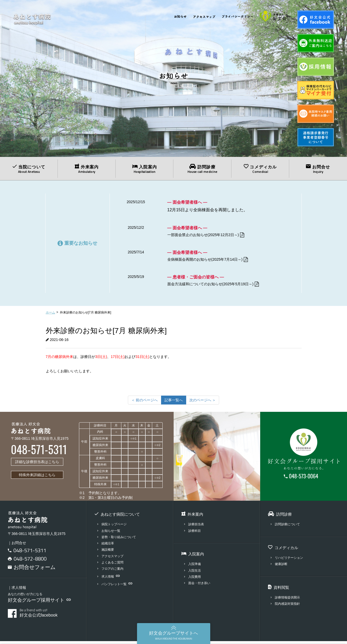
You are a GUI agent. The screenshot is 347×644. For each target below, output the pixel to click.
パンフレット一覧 (116, 587)
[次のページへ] (203, 403)
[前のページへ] (145, 403)
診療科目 (193, 533)
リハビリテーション (288, 560)
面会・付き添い (198, 586)
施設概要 (106, 552)
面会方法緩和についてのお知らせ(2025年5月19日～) (220, 286)
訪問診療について (286, 527)
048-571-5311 (30, 553)
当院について (29, 169)
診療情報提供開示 (286, 600)
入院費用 (193, 580)
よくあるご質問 (111, 565)
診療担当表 (195, 527)
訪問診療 (202, 169)
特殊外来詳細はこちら (37, 478)
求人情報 (109, 579)
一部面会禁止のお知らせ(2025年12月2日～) (211, 235)
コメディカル (260, 169)
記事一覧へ (174, 403)
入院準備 (193, 567)
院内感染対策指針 (286, 606)
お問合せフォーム (32, 570)
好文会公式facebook (49, 616)
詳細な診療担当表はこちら (37, 465)
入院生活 (193, 573)
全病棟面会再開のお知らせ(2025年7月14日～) (213, 261)
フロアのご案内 (111, 571)
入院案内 (144, 169)
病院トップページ (113, 527)
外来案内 (87, 169)
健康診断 (280, 567)
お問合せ (318, 169)
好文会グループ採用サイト (39, 603)
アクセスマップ (111, 559)
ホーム (50, 315)
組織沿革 (106, 546)
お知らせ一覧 (110, 533)
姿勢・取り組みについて (118, 540)
